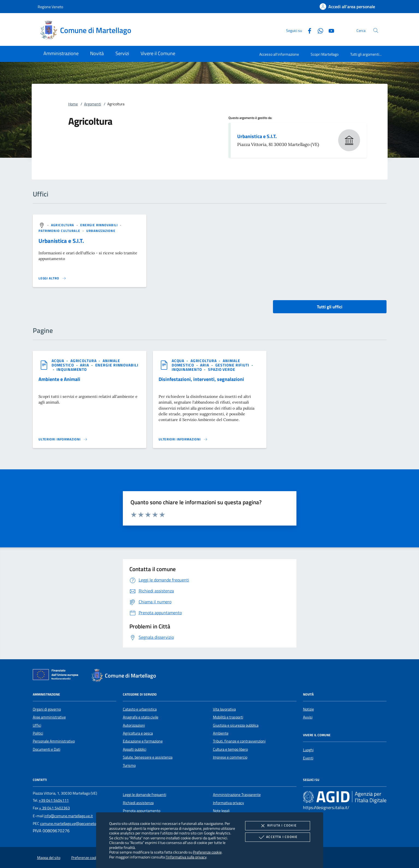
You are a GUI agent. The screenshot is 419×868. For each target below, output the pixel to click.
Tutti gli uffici (330, 307)
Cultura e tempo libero (230, 749)
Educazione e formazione (143, 741)
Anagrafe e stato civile (141, 717)
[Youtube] (329, 30)
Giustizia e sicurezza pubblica (236, 725)
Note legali (221, 811)
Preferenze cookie (207, 852)
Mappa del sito (49, 858)
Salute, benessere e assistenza (148, 757)
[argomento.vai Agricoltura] (63, 225)
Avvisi (308, 717)
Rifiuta (278, 826)
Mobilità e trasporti (228, 717)
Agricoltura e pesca (138, 733)
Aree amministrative (49, 717)
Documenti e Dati (47, 749)
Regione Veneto (50, 7)
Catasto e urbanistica (140, 709)
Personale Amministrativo (54, 741)
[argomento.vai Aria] (85, 365)
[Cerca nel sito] (376, 30)
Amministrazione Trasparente (237, 795)
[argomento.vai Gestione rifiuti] (233, 365)
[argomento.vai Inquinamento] (72, 369)
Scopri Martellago (325, 54)
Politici (38, 733)
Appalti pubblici (135, 749)
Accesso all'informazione (279, 54)
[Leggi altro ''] (52, 278)
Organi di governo (47, 709)
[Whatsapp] (318, 30)
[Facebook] (307, 30)
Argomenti (93, 104)
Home (73, 104)
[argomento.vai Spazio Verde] (222, 369)
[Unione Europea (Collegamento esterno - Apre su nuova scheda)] (57, 676)
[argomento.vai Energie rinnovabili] (99, 225)
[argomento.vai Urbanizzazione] (101, 231)
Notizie (308, 709)
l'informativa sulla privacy (186, 857)
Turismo (129, 765)
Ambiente (221, 733)
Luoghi (308, 750)
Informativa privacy (228, 803)
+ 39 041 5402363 (54, 808)
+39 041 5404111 (54, 800)
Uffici (37, 725)
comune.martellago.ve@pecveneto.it (70, 824)
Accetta (277, 837)
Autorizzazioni (134, 725)
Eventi (308, 758)
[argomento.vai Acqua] (58, 361)
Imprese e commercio (230, 757)
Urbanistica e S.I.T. (257, 136)
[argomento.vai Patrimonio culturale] (60, 231)
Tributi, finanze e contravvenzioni (239, 741)
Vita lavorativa (224, 709)
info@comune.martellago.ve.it (69, 816)
